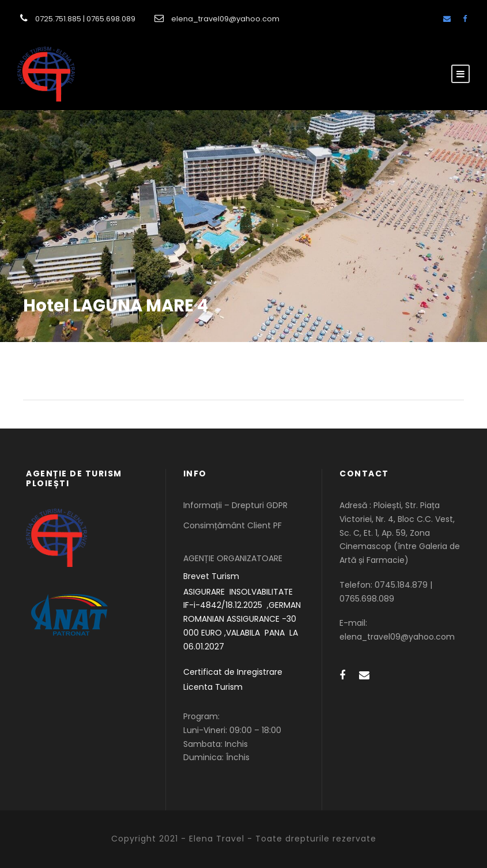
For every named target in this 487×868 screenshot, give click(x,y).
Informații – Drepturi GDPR (235, 505)
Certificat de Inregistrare (233, 672)
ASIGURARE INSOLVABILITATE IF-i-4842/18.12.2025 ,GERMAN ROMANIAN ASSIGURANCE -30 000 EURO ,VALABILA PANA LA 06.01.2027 (242, 619)
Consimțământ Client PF (233, 525)
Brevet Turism (211, 576)
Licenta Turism (213, 687)
